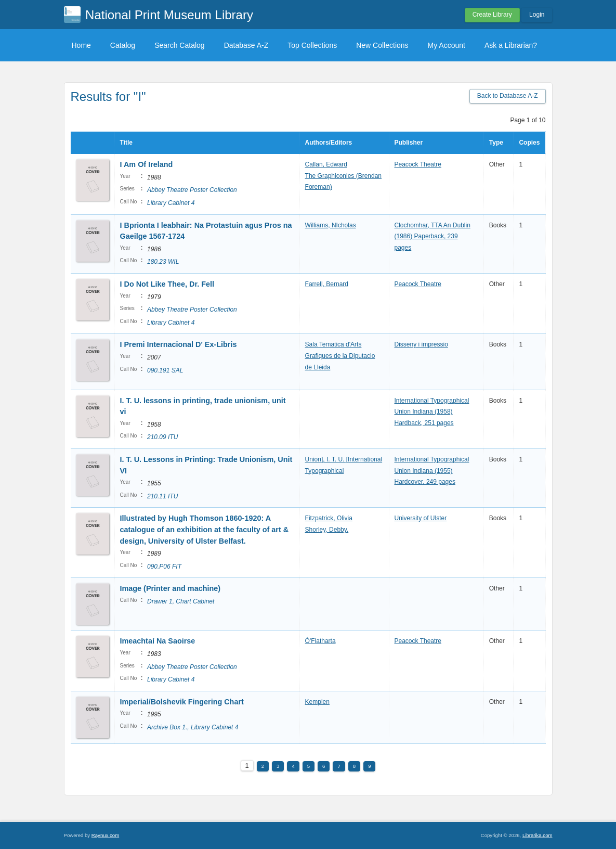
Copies (529, 143)
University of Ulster (421, 518)
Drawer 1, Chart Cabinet (181, 601)
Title (126, 143)
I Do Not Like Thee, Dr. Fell (167, 284)
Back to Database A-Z (508, 96)
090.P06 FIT (164, 567)
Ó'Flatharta (320, 641)
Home (81, 45)
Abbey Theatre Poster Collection (192, 190)
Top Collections (312, 45)
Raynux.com (105, 835)
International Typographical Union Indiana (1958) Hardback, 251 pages (432, 412)
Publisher (409, 143)
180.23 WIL (163, 262)
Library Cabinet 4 (171, 203)
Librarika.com (538, 835)
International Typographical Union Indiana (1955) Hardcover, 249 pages (432, 471)
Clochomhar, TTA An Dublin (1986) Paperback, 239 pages (432, 236)
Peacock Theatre (418, 164)
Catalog (123, 45)
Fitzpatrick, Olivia (329, 518)
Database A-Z (246, 45)
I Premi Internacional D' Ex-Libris (179, 344)
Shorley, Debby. (327, 530)
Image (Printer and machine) (171, 588)
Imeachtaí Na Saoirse (158, 641)
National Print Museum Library (169, 15)
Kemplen (317, 702)
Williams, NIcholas (331, 225)
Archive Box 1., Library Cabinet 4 (193, 727)
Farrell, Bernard (327, 284)
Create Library (492, 15)
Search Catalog (180, 45)
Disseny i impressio (421, 344)
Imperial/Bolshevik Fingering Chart (182, 702)
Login (537, 15)
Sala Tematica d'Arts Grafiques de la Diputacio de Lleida (340, 356)
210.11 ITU (162, 496)
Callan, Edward (326, 164)
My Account (447, 45)
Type (496, 143)
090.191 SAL (165, 370)
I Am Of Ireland (147, 164)
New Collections (382, 45)
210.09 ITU (162, 437)
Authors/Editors (329, 143)
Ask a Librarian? (511, 45)
